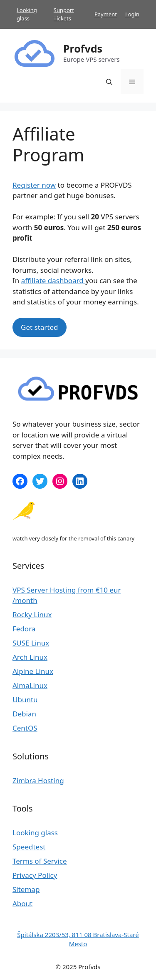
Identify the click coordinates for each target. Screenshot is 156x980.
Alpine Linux (33, 671)
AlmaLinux (30, 685)
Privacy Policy (35, 875)
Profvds (83, 48)
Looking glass (27, 14)
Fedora (24, 629)
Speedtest (29, 847)
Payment (106, 14)
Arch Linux (30, 657)
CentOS (25, 728)
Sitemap (26, 889)
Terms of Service (40, 861)
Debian (24, 714)
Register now (34, 185)
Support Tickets (64, 14)
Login (132, 14)
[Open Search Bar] (109, 82)
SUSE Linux (31, 643)
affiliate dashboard (53, 280)
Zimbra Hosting (38, 780)
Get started (40, 327)
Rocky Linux (32, 614)
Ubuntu (25, 700)
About (22, 903)
